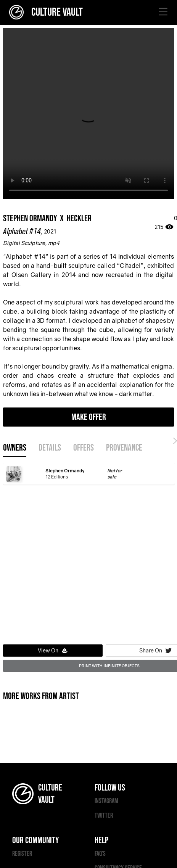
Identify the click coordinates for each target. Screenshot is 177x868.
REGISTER (22, 854)
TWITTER (104, 816)
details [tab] (50, 448)
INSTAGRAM (106, 801)
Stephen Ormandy (30, 218)
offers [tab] (84, 448)
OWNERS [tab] (15, 448)
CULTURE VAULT (46, 12)
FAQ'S (100, 854)
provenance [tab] (124, 448)
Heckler (79, 218)
